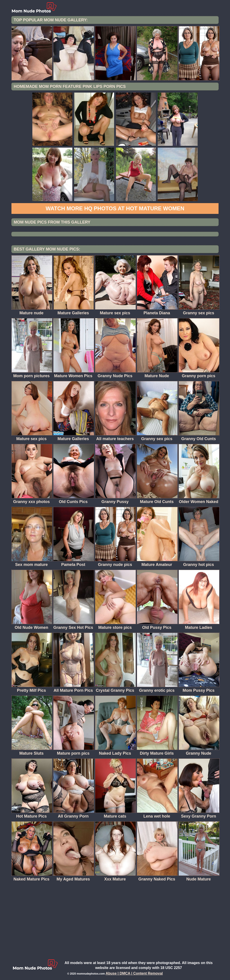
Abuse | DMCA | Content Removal (134, 973)
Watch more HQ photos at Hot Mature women (115, 208)
